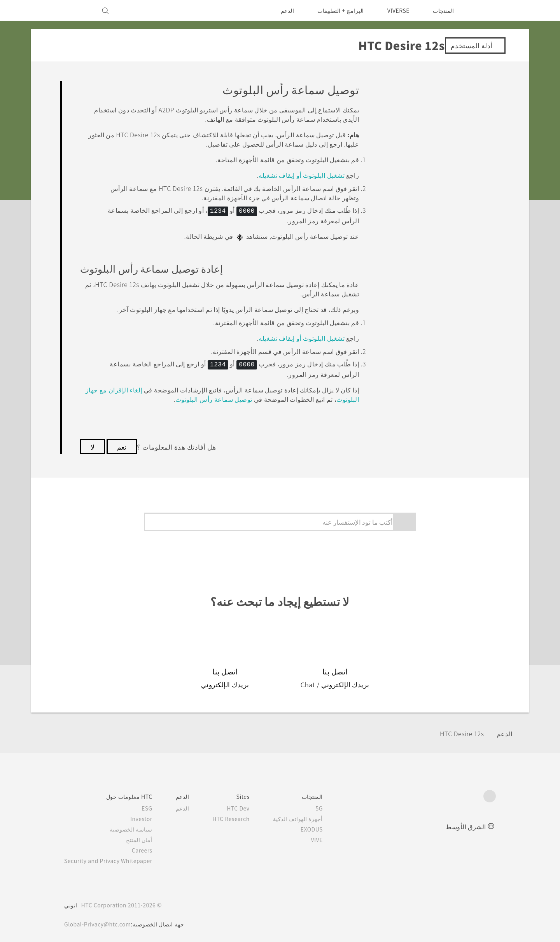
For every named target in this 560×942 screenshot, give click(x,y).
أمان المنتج (146, 838)
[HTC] (486, 11)
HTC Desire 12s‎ (460, 731)
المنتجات (443, 11)
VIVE (327, 838)
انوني (71, 903)
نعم (122, 444)
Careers (148, 848)
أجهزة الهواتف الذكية (309, 817)
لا (93, 444)
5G (331, 806)
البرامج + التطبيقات (336, 11)
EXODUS (322, 827)
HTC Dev (248, 806)
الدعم (282, 11)
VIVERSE (396, 11)
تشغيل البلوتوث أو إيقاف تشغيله (301, 175)
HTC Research (240, 817)
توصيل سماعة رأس (213, 397)
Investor (147, 817)
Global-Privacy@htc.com (100, 922)
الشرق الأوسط (466, 824)
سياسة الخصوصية (138, 827)
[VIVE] (75, 11)
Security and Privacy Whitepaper (112, 859)
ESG (153, 806)
